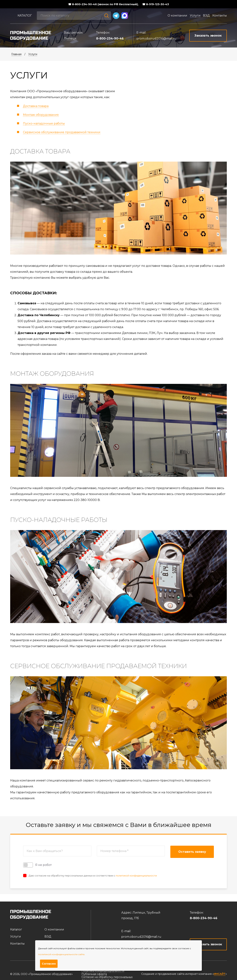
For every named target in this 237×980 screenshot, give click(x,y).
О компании (177, 15)
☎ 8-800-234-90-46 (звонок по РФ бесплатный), (103, 4)
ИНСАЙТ (220, 974)
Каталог (25, 15)
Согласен (49, 964)
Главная (16, 54)
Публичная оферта (94, 974)
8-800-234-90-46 (110, 38)
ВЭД (206, 15)
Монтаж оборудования (41, 115)
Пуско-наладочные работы (44, 123)
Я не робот (37, 865)
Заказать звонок (208, 944)
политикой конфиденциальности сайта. (62, 954)
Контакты (220, 15)
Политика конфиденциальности (103, 971)
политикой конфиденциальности (136, 876)
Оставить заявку (192, 852)
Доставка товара (36, 106)
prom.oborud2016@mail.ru (156, 38)
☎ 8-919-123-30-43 (156, 4)
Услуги (195, 15)
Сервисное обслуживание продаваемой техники (62, 132)
